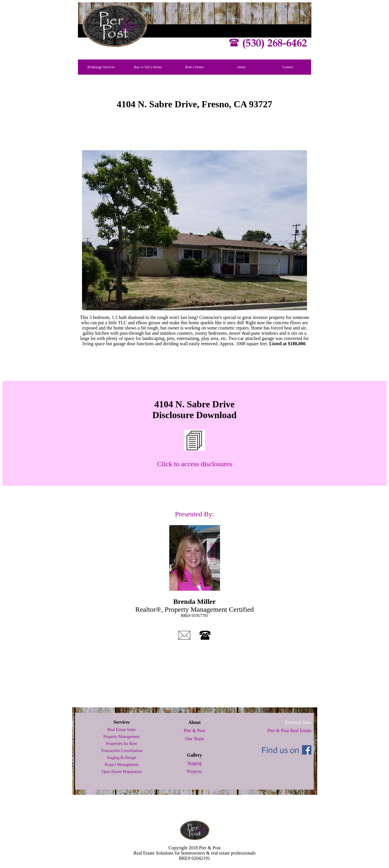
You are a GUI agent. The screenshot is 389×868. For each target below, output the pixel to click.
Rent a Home (194, 67)
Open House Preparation (122, 772)
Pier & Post (195, 731)
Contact (288, 67)
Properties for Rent (122, 744)
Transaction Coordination (122, 751)
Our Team (195, 739)
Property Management (122, 737)
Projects (195, 771)
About (241, 67)
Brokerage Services (101, 67)
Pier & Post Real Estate (289, 731)
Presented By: (195, 514)
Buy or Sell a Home (148, 67)
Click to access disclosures (194, 464)
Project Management (121, 765)
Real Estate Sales (121, 730)
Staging (194, 763)
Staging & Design (121, 758)
